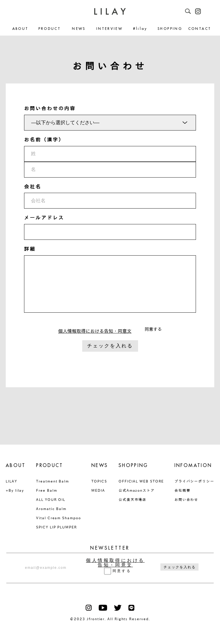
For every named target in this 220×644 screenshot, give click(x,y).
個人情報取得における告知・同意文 (95, 331)
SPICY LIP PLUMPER (57, 527)
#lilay (140, 29)
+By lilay (15, 490)
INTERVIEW (109, 29)
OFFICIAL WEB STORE (141, 481)
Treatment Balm (53, 481)
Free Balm (47, 490)
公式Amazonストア (137, 490)
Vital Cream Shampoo (58, 518)
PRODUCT (50, 29)
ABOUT (20, 29)
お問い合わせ (186, 499)
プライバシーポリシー (194, 481)
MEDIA (98, 490)
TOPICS (99, 481)
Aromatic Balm (51, 509)
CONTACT (200, 29)
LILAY (11, 481)
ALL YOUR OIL (51, 499)
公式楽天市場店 (132, 499)
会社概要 (182, 490)
